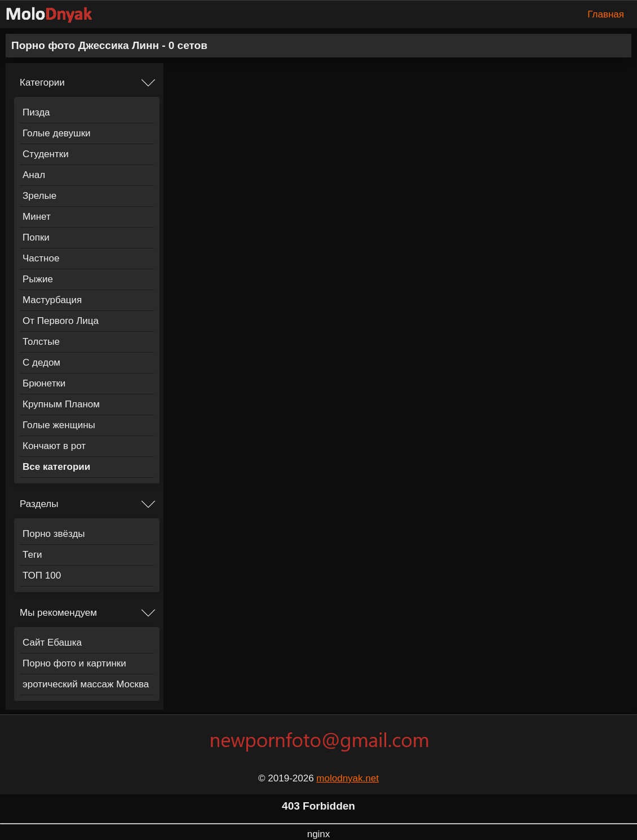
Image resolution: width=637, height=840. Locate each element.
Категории (42, 83)
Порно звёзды (54, 534)
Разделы (39, 504)
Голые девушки (57, 133)
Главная (606, 14)
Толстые (41, 342)
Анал (34, 175)
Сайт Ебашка (52, 643)
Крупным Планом (61, 404)
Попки (36, 237)
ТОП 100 (42, 575)
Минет (37, 217)
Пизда (36, 112)
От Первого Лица (61, 321)
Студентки (46, 154)
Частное (41, 258)
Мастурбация (52, 300)
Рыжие (38, 279)
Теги (32, 555)
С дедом (41, 363)
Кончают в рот (54, 446)
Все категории (56, 467)
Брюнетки (44, 383)
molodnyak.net (348, 778)
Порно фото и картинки (74, 663)
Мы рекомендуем (58, 613)
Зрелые (39, 196)
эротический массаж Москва (86, 684)
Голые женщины (59, 425)
